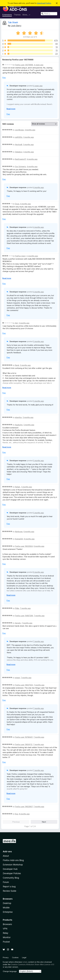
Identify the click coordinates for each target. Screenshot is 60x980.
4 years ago (39, 65)
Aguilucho (19, 425)
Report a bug (9, 886)
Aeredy (18, 623)
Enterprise (8, 912)
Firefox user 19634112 (24, 744)
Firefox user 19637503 (24, 685)
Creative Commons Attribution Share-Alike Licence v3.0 (33, 964)
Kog (17, 814)
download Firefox (44, 3)
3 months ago (30, 130)
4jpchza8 (19, 144)
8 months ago (24, 814)
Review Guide (9, 891)
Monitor (7, 937)
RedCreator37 (20, 159)
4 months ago (32, 159)
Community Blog (11, 878)
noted (25, 962)
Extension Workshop (13, 865)
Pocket (6, 942)
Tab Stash (13, 22)
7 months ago (25, 608)
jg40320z (19, 137)
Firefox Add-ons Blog (13, 860)
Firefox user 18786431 (24, 737)
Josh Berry (16, 26)
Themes (17, 15)
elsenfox (18, 417)
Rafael (18, 487)
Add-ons (7, 851)
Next (44, 822)
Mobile (6, 908)
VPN (5, 929)
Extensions (7, 15)
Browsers (7, 924)
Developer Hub (10, 869)
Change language (10, 971)
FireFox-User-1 (21, 256)
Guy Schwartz (20, 166)
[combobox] (49, 14)
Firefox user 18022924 (24, 546)
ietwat (17, 678)
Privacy (6, 957)
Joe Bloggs (19, 130)
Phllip (17, 608)
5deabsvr (19, 152)
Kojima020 (19, 539)
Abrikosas (19, 532)
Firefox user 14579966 (24, 65)
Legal (24, 957)
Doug (17, 204)
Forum (6, 882)
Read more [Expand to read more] (11, 109)
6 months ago (29, 532)
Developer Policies (12, 873)
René (17, 365)
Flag (4, 78)
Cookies (15, 957)
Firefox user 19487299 (24, 616)
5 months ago (24, 323)
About (6, 856)
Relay (6, 933)
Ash (16, 323)
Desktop (7, 903)
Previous (16, 822)
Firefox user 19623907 (24, 807)
